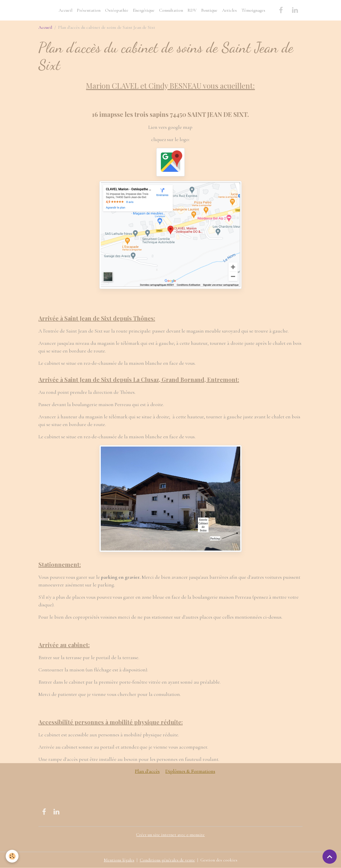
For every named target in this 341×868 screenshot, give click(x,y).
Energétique (144, 10)
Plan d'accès (147, 771)
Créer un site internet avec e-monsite (170, 835)
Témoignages (253, 10)
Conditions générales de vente (167, 860)
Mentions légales (119, 860)
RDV (192, 10)
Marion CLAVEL (112, 86)
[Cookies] (12, 856)
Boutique (209, 10)
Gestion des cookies (219, 860)
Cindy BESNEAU (175, 86)
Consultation (171, 10)
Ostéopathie (117, 10)
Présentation (89, 10)
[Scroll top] (330, 857)
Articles (229, 10)
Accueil (65, 10)
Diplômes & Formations (190, 771)
